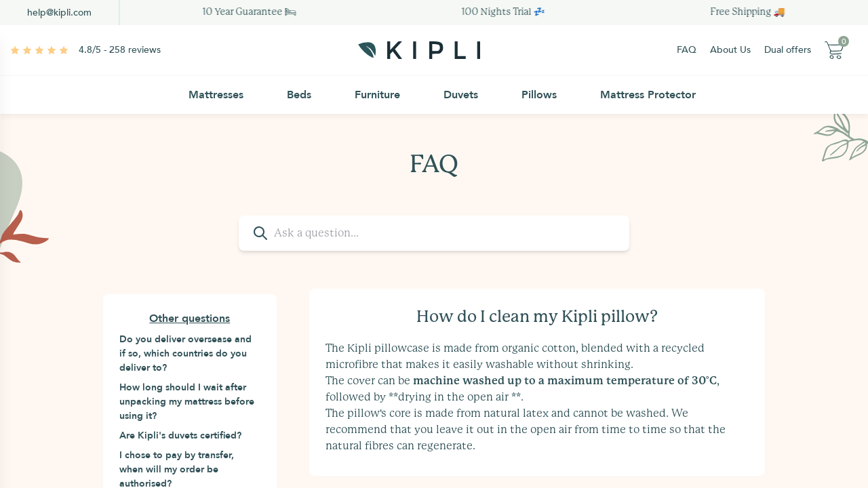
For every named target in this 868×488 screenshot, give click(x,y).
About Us (730, 50)
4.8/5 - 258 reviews (120, 50)
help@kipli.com (59, 13)
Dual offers (788, 50)
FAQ (687, 50)
